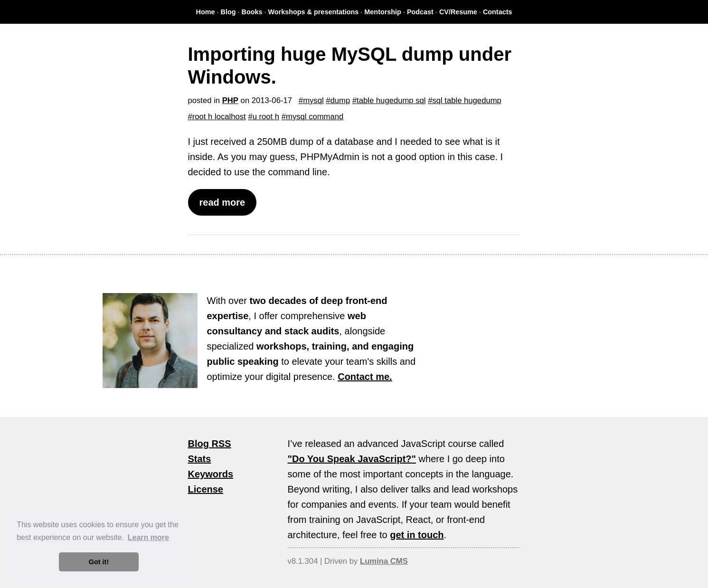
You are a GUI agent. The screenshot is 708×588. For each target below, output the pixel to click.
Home (206, 12)
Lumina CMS (384, 561)
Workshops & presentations (314, 12)
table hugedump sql (391, 100)
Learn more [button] (148, 537)
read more (222, 202)
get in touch (417, 535)
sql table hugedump (467, 100)
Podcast (420, 12)
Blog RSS (210, 444)
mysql (313, 100)
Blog (228, 12)
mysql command (315, 117)
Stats (200, 459)
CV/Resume (458, 12)
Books (252, 12)
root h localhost (219, 117)
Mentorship (383, 12)
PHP (230, 100)
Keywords (211, 474)
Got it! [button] (99, 562)
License (206, 489)
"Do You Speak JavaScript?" (352, 459)
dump (340, 100)
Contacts (498, 12)
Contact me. (365, 377)
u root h (266, 117)
